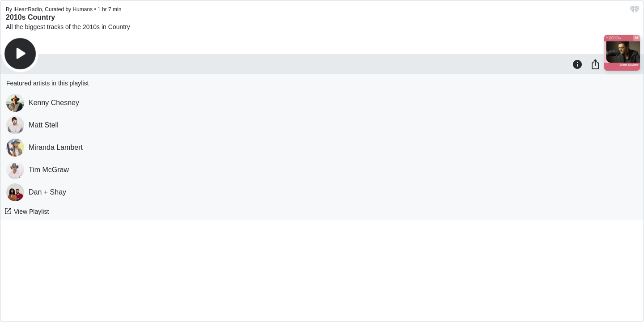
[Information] (577, 64)
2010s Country (30, 17)
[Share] (595, 64)
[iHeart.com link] (635, 11)
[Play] (20, 54)
